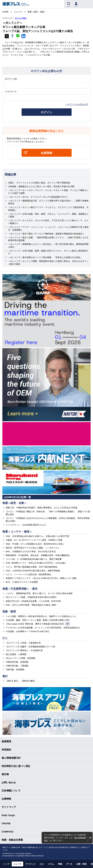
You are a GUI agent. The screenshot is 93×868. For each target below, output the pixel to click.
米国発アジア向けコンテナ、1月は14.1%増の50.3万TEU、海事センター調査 (41, 578)
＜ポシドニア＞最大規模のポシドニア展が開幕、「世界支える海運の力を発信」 (45, 257)
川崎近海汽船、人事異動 (17, 666)
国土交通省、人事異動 (16, 654)
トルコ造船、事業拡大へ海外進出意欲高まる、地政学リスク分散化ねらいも (41, 616)
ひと (5, 638)
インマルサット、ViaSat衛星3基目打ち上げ (26, 525)
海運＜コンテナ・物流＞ (17, 532)
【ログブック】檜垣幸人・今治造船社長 (24, 650)
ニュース (17, 864)
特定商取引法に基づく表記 (16, 766)
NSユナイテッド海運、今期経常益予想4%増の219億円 (31, 597)
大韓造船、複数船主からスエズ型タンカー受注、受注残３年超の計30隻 (41, 186)
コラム (51, 864)
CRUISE (6, 823)
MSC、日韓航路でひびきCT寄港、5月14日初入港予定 (31, 552)
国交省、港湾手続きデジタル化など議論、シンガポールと (33, 548)
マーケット (31, 864)
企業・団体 (81, 864)
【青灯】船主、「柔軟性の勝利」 (21, 681)
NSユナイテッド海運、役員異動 (21, 658)
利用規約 (6, 750)
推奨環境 (6, 741)
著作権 (5, 774)
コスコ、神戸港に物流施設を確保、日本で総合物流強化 (32, 567)
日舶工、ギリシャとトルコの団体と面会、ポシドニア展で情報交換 (39, 183)
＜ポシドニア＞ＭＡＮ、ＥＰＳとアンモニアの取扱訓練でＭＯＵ (38, 197)
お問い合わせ (9, 782)
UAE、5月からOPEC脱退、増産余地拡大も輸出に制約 (31, 605)
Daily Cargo (8, 815)
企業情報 (6, 799)
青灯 (5, 676)
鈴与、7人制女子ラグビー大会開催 (22, 582)
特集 (60, 864)
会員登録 (46, 153)
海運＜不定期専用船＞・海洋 (20, 589)
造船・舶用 (9, 612)
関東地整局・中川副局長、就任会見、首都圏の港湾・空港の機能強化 (38, 555)
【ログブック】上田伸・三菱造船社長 (23, 643)
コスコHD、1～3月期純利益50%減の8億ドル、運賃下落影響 (34, 559)
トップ (6, 864)
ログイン (46, 112)
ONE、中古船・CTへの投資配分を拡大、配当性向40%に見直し (35, 544)
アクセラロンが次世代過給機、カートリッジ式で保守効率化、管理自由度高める (43, 628)
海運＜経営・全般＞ (15, 503)
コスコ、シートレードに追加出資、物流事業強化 (28, 574)
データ (69, 864)
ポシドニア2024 (21, 18)
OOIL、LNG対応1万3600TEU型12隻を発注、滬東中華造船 (33, 571)
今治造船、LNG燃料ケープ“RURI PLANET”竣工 (28, 631)
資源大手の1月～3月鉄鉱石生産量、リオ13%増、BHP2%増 (33, 601)
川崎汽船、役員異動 (15, 670)
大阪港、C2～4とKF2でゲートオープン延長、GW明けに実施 (34, 540)
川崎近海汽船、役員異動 (17, 662)
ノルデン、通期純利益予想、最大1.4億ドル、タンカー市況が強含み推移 (39, 593)
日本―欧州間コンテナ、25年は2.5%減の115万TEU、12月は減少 (36, 563)
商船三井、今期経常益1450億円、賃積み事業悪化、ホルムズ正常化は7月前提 (42, 508)
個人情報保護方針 (11, 758)
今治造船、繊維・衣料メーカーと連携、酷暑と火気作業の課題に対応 (38, 620)
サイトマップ (9, 807)
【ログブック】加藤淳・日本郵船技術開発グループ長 (30, 647)
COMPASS (8, 832)
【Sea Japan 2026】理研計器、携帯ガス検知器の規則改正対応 (38, 624)
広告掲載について (11, 791)
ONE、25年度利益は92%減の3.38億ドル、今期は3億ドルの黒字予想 (37, 536)
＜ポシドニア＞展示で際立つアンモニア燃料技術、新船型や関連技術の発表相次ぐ (46, 234)
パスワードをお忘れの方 (77, 104)
